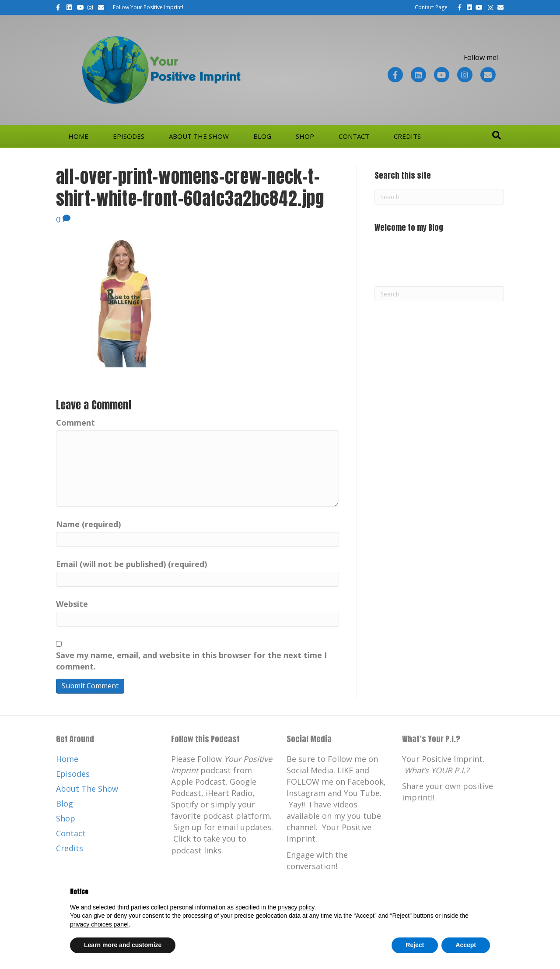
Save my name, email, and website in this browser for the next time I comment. (191, 661)
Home (78, 136)
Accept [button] (466, 945)
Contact (354, 136)
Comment (75, 423)
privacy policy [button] (296, 907)
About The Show (199, 136)
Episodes (129, 136)
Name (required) (88, 524)
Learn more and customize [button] (123, 945)
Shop (305, 136)
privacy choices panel (99, 924)
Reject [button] (415, 945)
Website (72, 604)
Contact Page (431, 7)
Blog (262, 136)
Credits (407, 136)
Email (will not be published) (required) (131, 564)
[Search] (497, 135)
